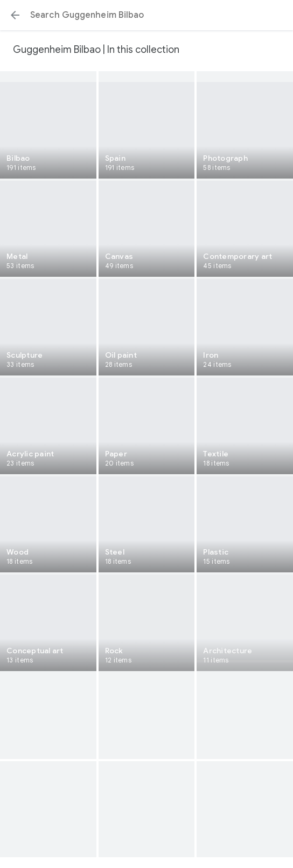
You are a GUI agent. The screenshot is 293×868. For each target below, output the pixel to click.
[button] (15, 15)
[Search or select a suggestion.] (146, 15)
